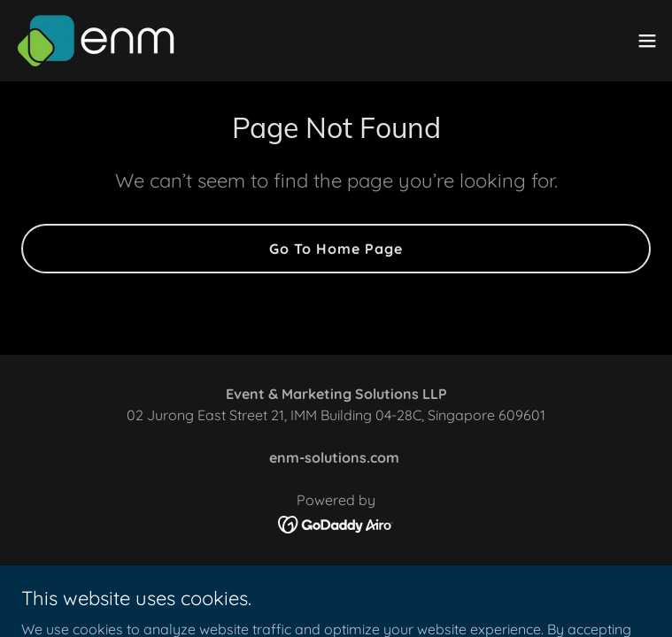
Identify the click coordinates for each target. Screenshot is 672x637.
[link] (97, 41)
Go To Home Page (336, 249)
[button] (647, 41)
